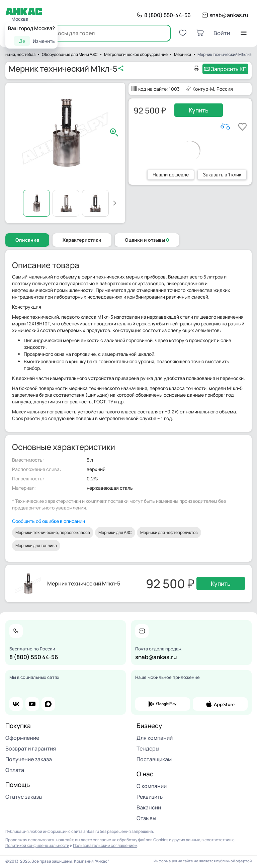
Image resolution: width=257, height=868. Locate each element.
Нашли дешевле (171, 175)
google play (163, 704)
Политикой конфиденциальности (37, 845)
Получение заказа (29, 759)
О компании (152, 786)
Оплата (15, 770)
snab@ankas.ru (229, 15)
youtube (32, 704)
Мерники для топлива (36, 545)
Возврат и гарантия (31, 748)
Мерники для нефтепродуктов (169, 532)
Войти (222, 33)
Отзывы (146, 818)
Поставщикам (154, 759)
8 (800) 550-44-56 (167, 15)
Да (22, 41)
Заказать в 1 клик (222, 175)
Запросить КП (229, 69)
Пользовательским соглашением (105, 845)
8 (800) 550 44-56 (34, 657)
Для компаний (155, 738)
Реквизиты (150, 797)
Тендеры (148, 748)
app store (220, 704)
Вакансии (149, 807)
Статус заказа (24, 797)
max (48, 704)
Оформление (22, 738)
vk (16, 704)
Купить (199, 110)
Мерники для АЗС (115, 532)
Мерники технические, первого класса (53, 532)
